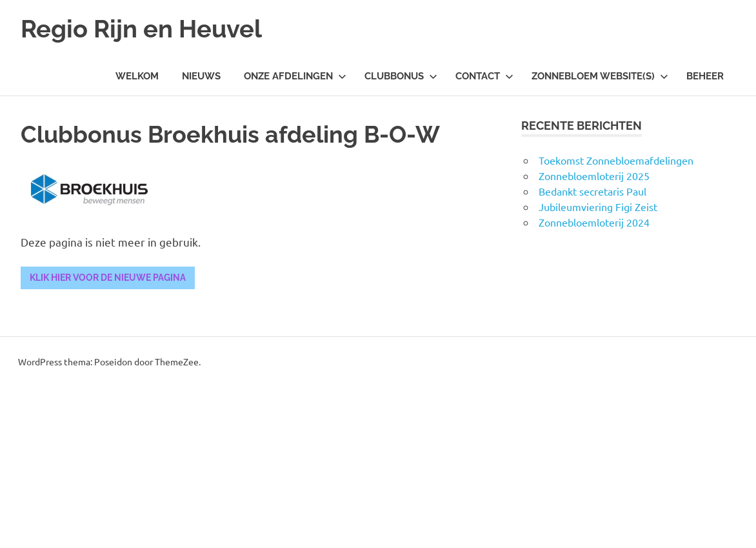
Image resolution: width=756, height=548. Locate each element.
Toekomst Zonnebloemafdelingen (616, 160)
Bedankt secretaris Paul (592, 191)
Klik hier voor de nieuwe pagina (108, 278)
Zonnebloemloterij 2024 (594, 222)
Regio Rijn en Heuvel (141, 29)
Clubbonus (401, 76)
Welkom (137, 76)
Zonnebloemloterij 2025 (594, 176)
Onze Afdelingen (295, 76)
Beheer (705, 76)
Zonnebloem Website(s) (600, 76)
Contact (484, 76)
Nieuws (201, 76)
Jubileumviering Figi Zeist (598, 207)
